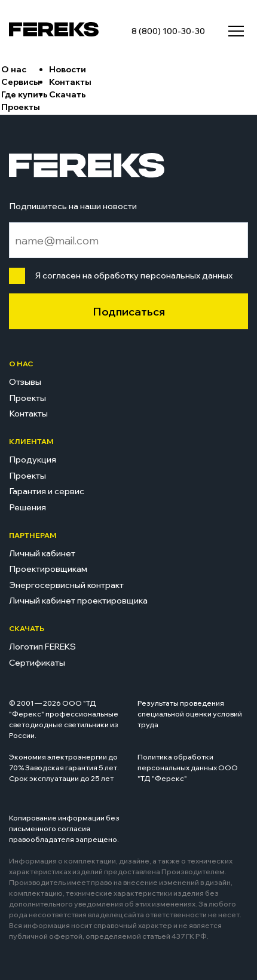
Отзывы (25, 382)
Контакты (70, 82)
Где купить (25, 94)
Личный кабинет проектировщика (78, 601)
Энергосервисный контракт (66, 585)
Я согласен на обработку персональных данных (131, 275)
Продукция (33, 460)
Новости (68, 69)
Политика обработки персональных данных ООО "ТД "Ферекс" (188, 768)
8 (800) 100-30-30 (168, 31)
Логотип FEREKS (42, 647)
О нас (14, 69)
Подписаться (129, 312)
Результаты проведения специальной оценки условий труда (190, 714)
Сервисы (21, 82)
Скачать (68, 94)
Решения (27, 507)
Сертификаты (37, 663)
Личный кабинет (42, 553)
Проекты (21, 107)
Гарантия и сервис (47, 491)
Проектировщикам (48, 569)
